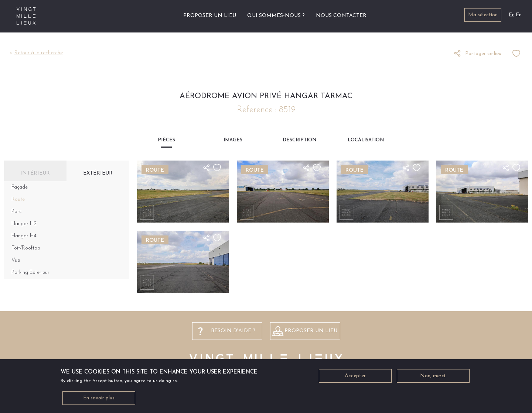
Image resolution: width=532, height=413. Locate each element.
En (519, 15)
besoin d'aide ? (233, 331)
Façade (20, 187)
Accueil (169, 16)
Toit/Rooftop (26, 248)
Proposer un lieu (210, 16)
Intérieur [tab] (35, 173)
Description (299, 140)
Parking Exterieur (30, 273)
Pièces (166, 140)
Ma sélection (483, 15)
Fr (511, 15)
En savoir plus (99, 399)
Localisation (366, 140)
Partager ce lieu (483, 54)
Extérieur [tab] (98, 173)
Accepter (355, 377)
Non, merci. (433, 377)
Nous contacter (341, 16)
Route (18, 199)
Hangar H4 (24, 236)
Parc (17, 212)
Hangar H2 (24, 224)
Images (233, 140)
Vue (16, 260)
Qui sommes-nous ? (276, 16)
